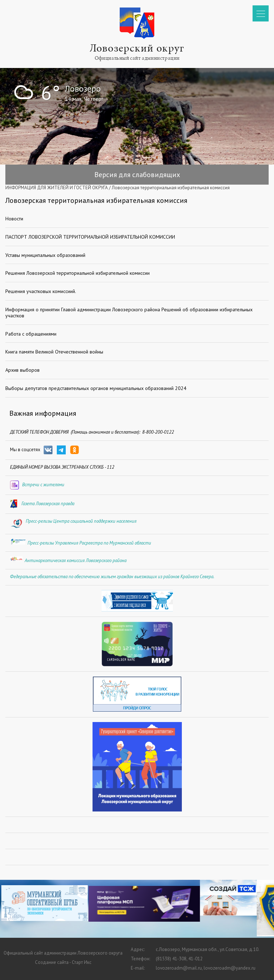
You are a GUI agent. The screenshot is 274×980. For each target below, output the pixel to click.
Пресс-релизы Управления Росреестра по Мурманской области (89, 543)
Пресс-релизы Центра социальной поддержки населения (81, 521)
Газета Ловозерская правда (48, 504)
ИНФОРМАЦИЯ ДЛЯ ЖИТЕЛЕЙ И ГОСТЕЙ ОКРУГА (57, 188)
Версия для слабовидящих (137, 175)
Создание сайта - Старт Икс (63, 962)
